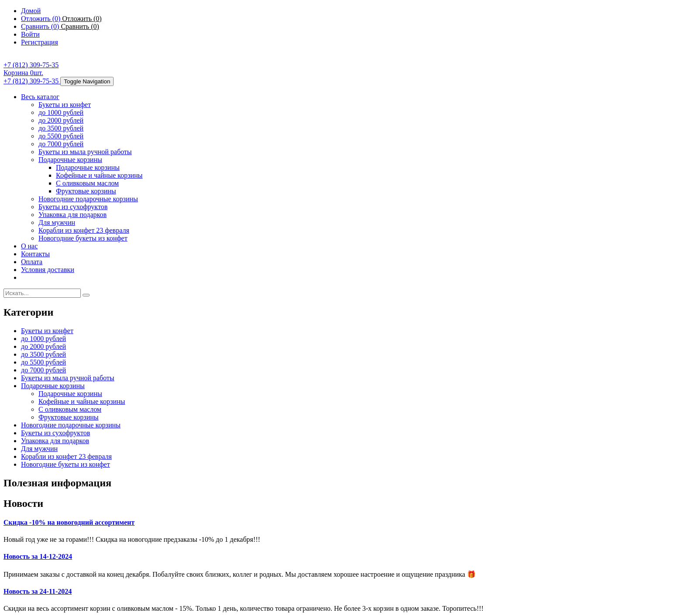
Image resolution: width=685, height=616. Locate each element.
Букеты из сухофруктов (73, 207)
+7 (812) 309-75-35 (31, 65)
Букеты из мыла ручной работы (85, 152)
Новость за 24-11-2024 (38, 591)
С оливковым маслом (87, 183)
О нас (29, 246)
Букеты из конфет (65, 105)
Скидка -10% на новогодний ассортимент (69, 522)
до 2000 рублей (61, 120)
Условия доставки (48, 270)
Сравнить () (80, 26)
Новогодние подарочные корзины (88, 199)
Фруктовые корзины (86, 191)
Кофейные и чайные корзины (99, 175)
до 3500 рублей (61, 128)
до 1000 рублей (61, 112)
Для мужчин (57, 222)
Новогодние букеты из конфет (83, 238)
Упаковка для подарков (73, 215)
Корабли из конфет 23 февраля (84, 230)
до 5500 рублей (61, 136)
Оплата (32, 262)
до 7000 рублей (61, 144)
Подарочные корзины (70, 160)
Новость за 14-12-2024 (38, 556)
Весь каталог (40, 97)
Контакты (35, 254)
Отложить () (82, 19)
